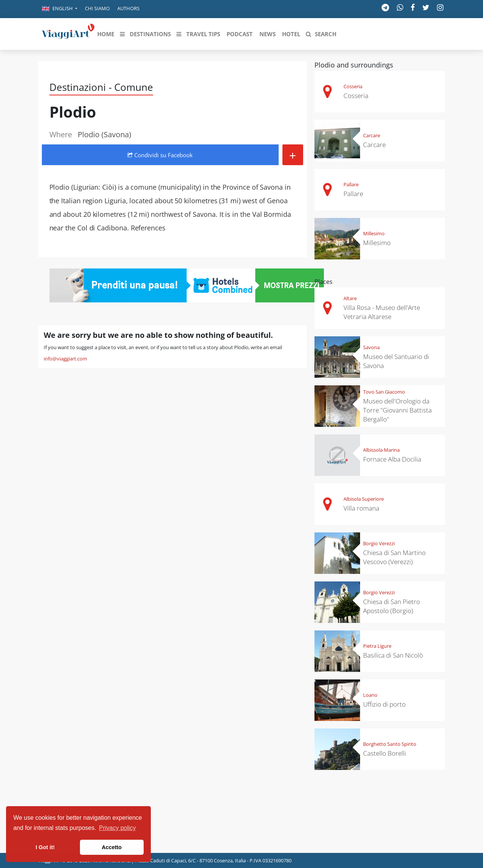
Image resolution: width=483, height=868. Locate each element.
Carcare (372, 135)
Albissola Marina (381, 450)
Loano (370, 695)
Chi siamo (97, 8)
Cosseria (353, 86)
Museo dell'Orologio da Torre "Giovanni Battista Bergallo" (397, 410)
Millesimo (374, 233)
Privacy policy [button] (118, 828)
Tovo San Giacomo (384, 392)
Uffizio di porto (384, 704)
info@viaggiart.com (65, 359)
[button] (60, 9)
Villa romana (361, 508)
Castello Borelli (385, 753)
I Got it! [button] (45, 847)
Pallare (351, 184)
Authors (128, 8)
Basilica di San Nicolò (393, 655)
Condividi (160, 155)
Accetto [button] (112, 847)
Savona (371, 347)
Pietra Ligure (377, 646)
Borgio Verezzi (379, 543)
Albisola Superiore (364, 499)
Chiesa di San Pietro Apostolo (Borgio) (392, 606)
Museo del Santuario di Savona (396, 361)
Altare (350, 298)
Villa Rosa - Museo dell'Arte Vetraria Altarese (382, 312)
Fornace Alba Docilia (392, 459)
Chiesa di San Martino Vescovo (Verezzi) (394, 557)
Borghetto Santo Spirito (390, 744)
